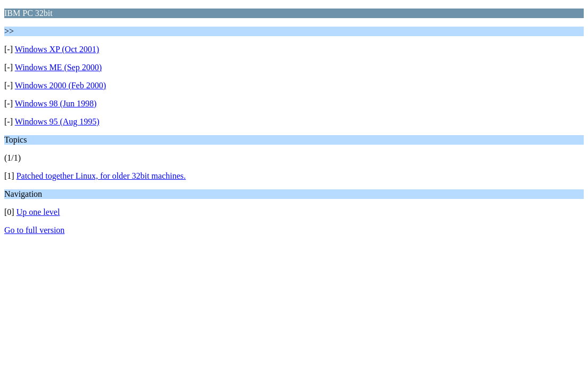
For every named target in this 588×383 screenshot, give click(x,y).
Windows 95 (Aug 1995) (57, 122)
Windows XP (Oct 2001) (57, 49)
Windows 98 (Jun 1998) (56, 103)
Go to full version (34, 230)
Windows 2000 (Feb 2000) (60, 85)
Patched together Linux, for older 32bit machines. (101, 176)
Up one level (38, 212)
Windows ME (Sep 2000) (58, 67)
